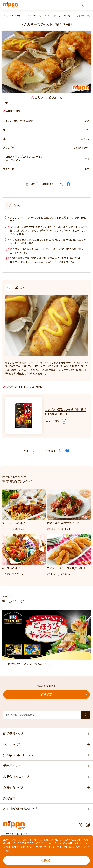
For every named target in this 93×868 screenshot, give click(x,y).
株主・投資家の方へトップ (20, 809)
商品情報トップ (13, 734)
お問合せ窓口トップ (16, 777)
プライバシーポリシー (15, 834)
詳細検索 (64, 694)
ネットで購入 (56, 421)
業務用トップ (12, 766)
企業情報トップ (13, 787)
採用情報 (11, 798)
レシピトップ (11, 744)
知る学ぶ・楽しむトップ (18, 755)
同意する (47, 860)
